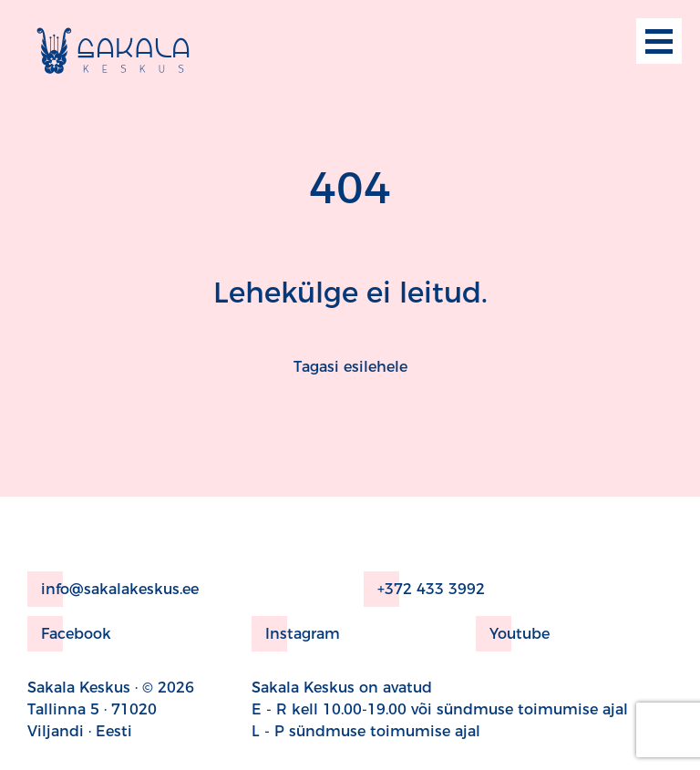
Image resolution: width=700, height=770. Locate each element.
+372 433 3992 (424, 589)
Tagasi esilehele (350, 367)
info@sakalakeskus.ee (113, 589)
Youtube (513, 634)
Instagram (296, 634)
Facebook (69, 634)
